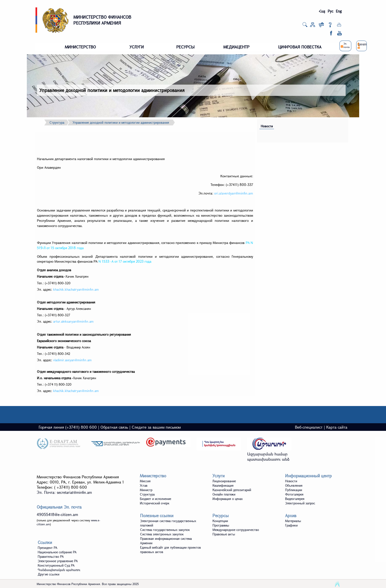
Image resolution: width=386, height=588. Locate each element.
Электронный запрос (300, 503)
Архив (291, 516)
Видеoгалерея (295, 499)
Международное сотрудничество (236, 530)
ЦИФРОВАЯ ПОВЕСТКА (300, 47)
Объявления (294, 485)
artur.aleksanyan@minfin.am (73, 321)
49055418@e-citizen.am (57, 514)
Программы (221, 525)
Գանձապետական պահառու (59, 570)
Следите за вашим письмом (156, 427)
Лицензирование (224, 481)
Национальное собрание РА (57, 552)
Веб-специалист (309, 427)
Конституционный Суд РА (56, 565)
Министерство (153, 476)
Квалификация (223, 485)
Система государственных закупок (165, 530)
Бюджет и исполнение (155, 499)
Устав (144, 485)
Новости (267, 126)
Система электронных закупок (162, 534)
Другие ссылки (48, 574)
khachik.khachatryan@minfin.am (76, 289)
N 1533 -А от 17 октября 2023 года (125, 261)
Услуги (218, 476)
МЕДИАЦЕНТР (236, 47)
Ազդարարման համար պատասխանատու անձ (268, 456)
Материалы (293, 521)
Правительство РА (51, 557)
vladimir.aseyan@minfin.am (72, 360)
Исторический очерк (155, 503)
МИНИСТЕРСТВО (80, 47)
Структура (57, 122)
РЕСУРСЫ (185, 47)
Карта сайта (337, 427)
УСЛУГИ (137, 47)
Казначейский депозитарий (232, 490)
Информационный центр (308, 476)
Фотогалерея (294, 494)
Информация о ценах (228, 499)
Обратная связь (114, 427)
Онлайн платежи (224, 494)
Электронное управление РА (58, 561)
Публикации (294, 490)
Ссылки (45, 542)
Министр (146, 490)
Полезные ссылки (157, 516)
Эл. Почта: (64, 492)
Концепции (220, 521)
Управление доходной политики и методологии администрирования (121, 122)
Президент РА (48, 548)
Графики (291, 525)
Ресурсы (221, 516)
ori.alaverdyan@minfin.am (234, 193)
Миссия (145, 481)
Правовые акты (224, 534)
